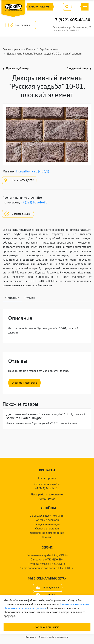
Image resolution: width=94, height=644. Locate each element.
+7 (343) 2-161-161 (47, 488)
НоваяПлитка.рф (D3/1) (33, 171)
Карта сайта (31, 637)
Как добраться (47, 478)
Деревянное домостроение (47, 533)
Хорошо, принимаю (47, 627)
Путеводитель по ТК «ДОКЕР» (47, 564)
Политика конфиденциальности (54, 637)
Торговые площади (47, 520)
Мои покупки (21, 25)
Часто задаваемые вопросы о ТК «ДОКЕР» (47, 568)
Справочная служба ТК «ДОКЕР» (47, 555)
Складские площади (47, 524)
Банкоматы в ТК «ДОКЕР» (47, 559)
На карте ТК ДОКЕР (19, 180)
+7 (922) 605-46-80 (72, 20)
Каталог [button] (40, 7)
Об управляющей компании (47, 516)
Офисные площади (47, 528)
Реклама (47, 537)
